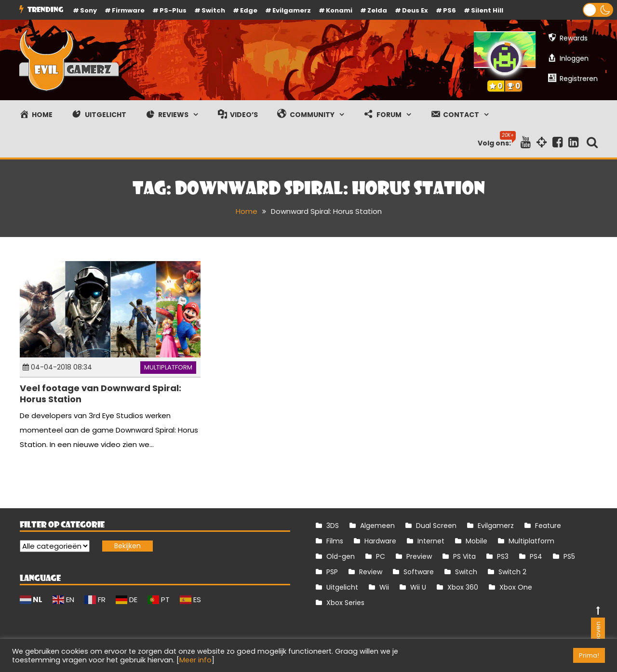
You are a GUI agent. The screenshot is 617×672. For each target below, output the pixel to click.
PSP (332, 572)
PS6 (449, 10)
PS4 (536, 556)
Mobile (476, 541)
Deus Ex (415, 10)
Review (371, 572)
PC (381, 556)
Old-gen (341, 556)
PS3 (503, 556)
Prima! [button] (589, 655)
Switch (213, 10)
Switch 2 (512, 572)
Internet (431, 541)
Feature (548, 526)
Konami (339, 10)
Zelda (377, 10)
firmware (128, 10)
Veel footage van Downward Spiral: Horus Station (101, 394)
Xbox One (516, 587)
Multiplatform (168, 367)
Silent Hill (487, 10)
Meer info (195, 660)
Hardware (380, 541)
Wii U (418, 587)
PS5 (569, 556)
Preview (419, 556)
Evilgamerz (292, 10)
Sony (88, 10)
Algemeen (377, 526)
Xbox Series (345, 603)
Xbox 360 (463, 587)
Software (419, 572)
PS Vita (464, 556)
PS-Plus (173, 10)
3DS (333, 526)
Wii (384, 587)
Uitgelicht (342, 587)
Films (335, 541)
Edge (249, 10)
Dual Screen (436, 526)
